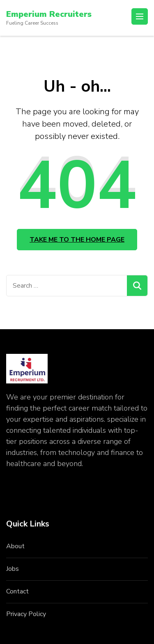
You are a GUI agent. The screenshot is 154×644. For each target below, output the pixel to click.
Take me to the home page (77, 240)
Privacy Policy (26, 614)
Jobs (13, 569)
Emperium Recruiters (49, 14)
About (15, 546)
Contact (17, 591)
